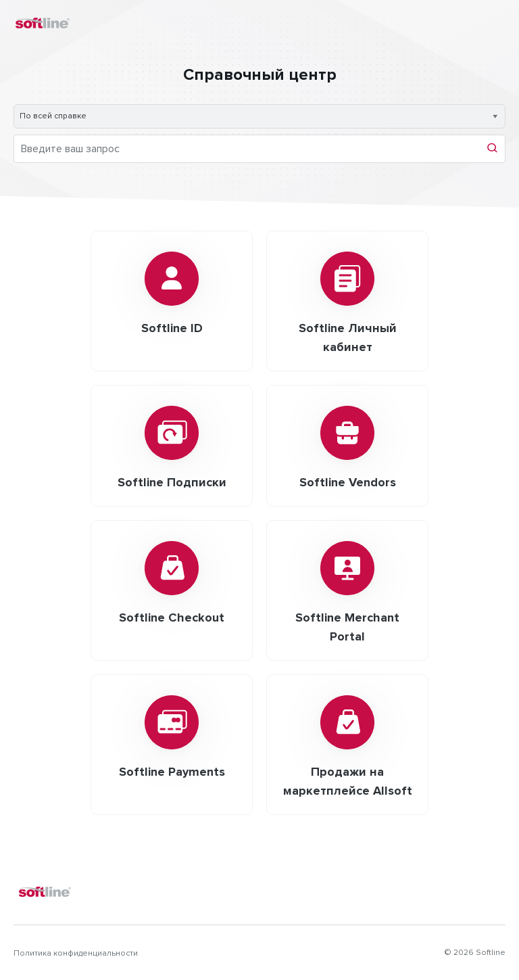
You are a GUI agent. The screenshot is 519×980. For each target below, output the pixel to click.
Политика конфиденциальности (76, 954)
